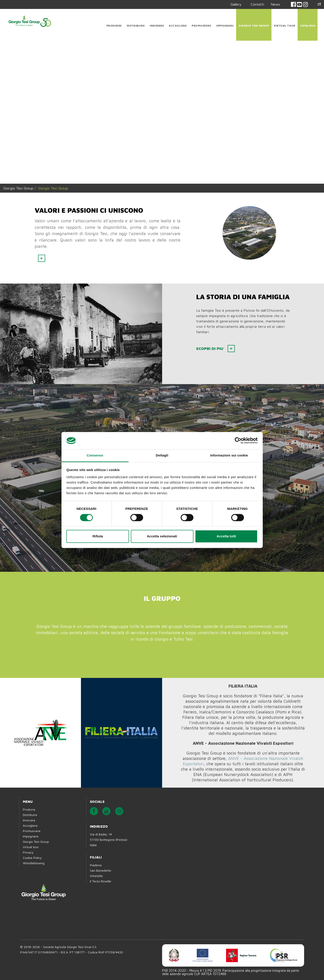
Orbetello (96, 876)
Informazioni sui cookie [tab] (229, 455)
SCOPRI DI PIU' (211, 348)
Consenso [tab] (95, 455)
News (275, 4)
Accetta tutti (226, 536)
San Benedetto (101, 870)
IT (320, 4)
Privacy (28, 852)
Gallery (236, 4)
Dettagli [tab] (162, 455)
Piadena (96, 865)
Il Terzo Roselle (101, 881)
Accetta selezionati (162, 536)
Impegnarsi (225, 26)
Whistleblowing (34, 863)
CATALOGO (308, 26)
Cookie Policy (32, 858)
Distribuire (136, 26)
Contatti (257, 4)
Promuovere (201, 26)
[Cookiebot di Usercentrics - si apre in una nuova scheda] (238, 441)
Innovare (157, 26)
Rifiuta (98, 536)
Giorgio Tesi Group (254, 26)
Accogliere (178, 26)
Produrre (114, 26)
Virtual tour (285, 26)
